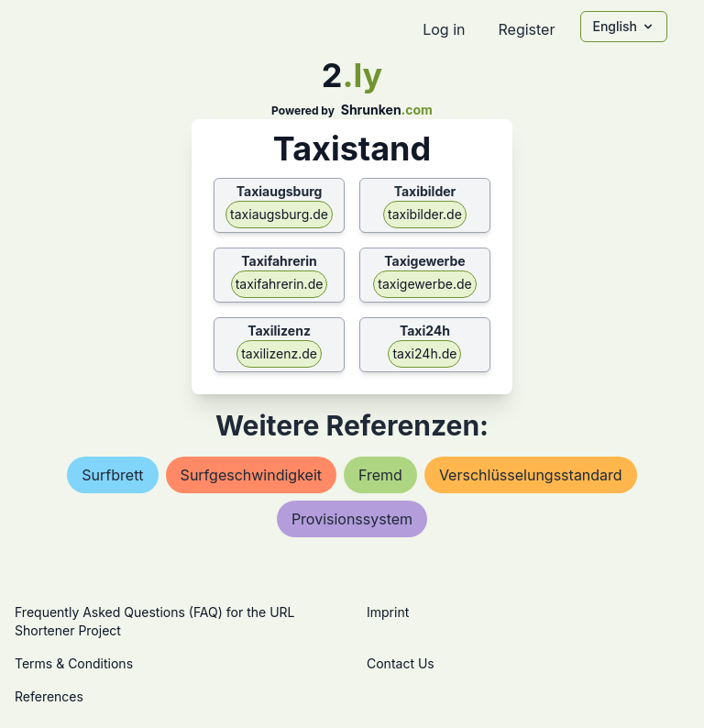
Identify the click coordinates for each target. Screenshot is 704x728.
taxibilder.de (425, 214)
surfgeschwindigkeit (251, 475)
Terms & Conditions (74, 663)
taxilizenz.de (279, 353)
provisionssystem (352, 519)
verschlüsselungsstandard (531, 475)
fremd (380, 475)
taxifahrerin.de (280, 284)
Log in (444, 29)
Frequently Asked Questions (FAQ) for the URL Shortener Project (154, 621)
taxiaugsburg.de (279, 214)
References (49, 696)
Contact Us (401, 663)
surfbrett (112, 475)
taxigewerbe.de (424, 284)
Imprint (388, 612)
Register (526, 29)
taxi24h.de (424, 353)
